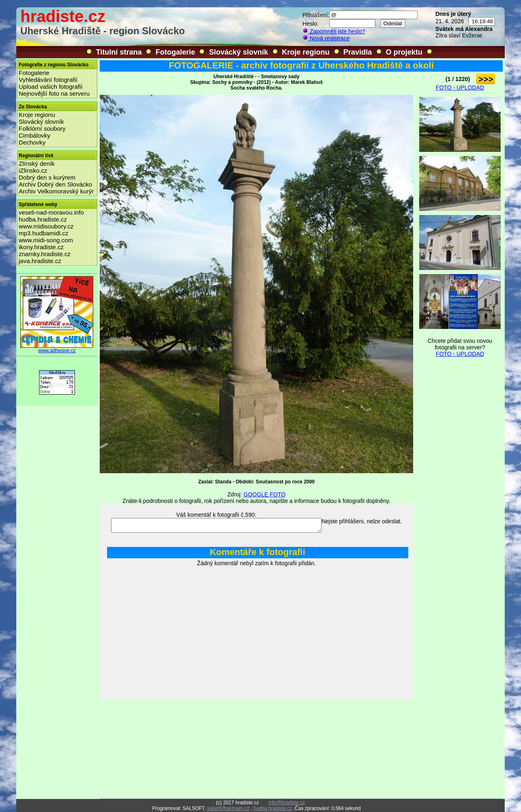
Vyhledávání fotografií (48, 80)
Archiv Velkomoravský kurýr (56, 191)
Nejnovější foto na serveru (54, 93)
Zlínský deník (37, 163)
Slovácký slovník (238, 52)
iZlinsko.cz (33, 170)
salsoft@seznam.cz (228, 808)
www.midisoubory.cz (46, 226)
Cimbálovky (35, 135)
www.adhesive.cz (57, 348)
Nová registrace (326, 38)
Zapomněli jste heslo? (334, 31)
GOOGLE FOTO (264, 494)
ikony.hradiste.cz (41, 247)
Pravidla (358, 52)
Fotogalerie (175, 52)
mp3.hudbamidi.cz (44, 233)
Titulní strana (119, 52)
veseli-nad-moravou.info (51, 212)
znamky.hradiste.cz (45, 254)
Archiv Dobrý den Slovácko (55, 184)
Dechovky (32, 142)
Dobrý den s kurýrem (47, 177)
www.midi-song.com (46, 240)
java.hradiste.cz (40, 261)
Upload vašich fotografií (51, 87)
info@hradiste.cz (287, 803)
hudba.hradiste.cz (43, 219)
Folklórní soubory (42, 128)
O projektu (404, 52)
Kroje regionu (306, 52)
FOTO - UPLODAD (460, 88)
